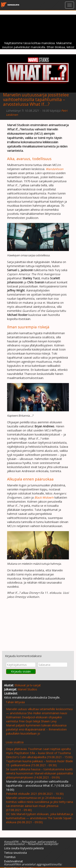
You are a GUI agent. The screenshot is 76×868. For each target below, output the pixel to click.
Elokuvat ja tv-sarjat (28, 685)
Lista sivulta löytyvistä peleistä (24, 848)
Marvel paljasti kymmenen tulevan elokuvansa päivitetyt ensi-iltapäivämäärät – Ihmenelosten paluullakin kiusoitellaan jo (36, 729)
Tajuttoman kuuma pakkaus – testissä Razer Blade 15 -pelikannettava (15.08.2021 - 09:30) (40, 763)
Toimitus (10, 857)
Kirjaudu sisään (21, 671)
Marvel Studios (27, 689)
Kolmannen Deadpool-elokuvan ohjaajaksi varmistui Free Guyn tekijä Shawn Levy (34, 719)
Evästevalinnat (13, 861)
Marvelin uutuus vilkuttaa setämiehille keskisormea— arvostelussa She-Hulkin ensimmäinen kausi (39, 711)
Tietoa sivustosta (15, 853)
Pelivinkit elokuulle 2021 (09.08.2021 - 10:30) (35, 794)
